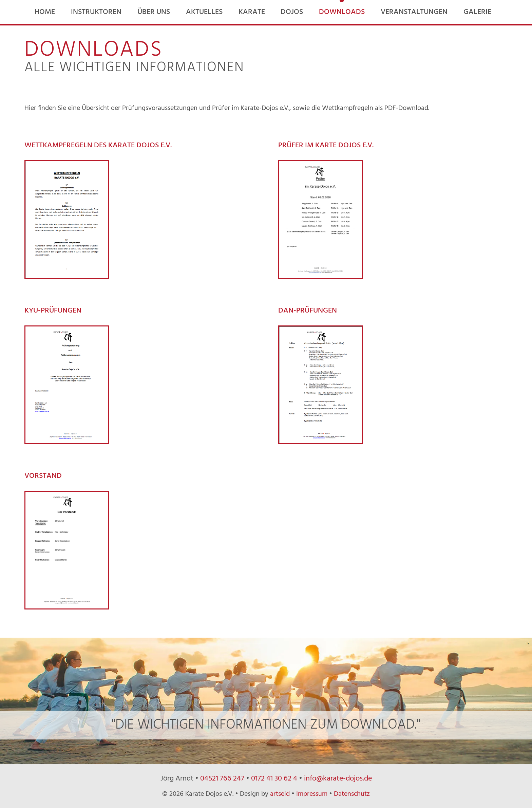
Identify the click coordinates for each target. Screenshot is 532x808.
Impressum (312, 794)
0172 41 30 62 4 (274, 779)
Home (45, 12)
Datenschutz (352, 794)
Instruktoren (96, 12)
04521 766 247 (222, 779)
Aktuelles (204, 12)
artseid (280, 794)
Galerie (477, 12)
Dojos (292, 12)
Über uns (154, 12)
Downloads (342, 12)
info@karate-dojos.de (338, 779)
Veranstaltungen (414, 12)
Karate (252, 12)
